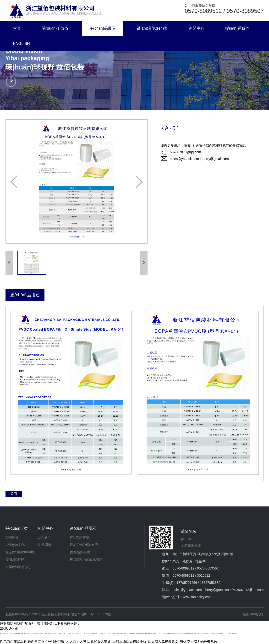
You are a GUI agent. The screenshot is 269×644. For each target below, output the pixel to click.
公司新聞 (44, 537)
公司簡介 (12, 537)
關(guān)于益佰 (55, 28)
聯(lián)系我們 (237, 28)
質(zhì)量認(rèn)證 (152, 28)
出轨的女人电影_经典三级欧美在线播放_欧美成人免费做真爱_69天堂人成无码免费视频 (152, 641)
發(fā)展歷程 (15, 559)
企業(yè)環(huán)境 (20, 552)
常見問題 (44, 545)
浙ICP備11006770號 (96, 614)
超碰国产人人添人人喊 (70, 641)
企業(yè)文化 (15, 545)
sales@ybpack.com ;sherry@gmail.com (199, 159)
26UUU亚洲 (9, 628)
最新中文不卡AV (40, 641)
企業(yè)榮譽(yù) (18, 567)
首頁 (17, 28)
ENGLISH (22, 44)
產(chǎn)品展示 (102, 28)
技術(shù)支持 (253, 614)
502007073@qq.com (248, 590)
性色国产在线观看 (13, 641)
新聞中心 (197, 28)
